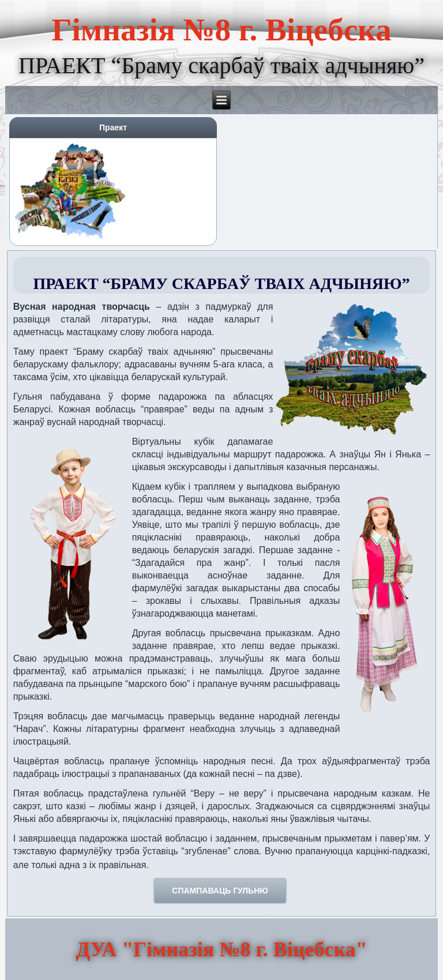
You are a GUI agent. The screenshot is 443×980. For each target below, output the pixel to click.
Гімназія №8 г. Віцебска (222, 30)
